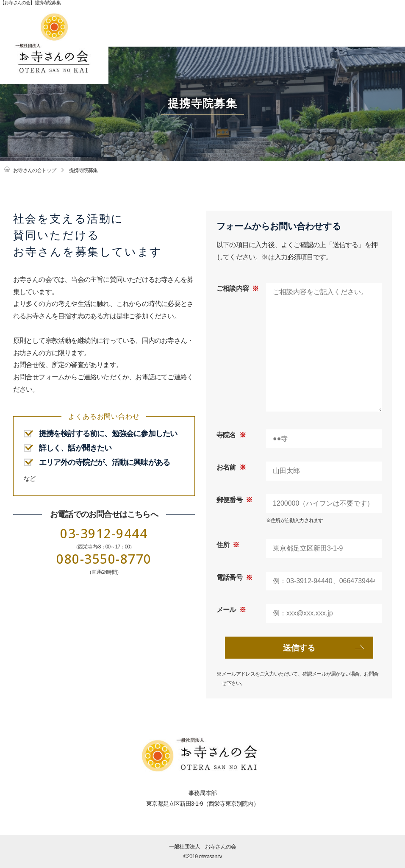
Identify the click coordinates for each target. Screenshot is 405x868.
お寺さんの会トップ (35, 170)
